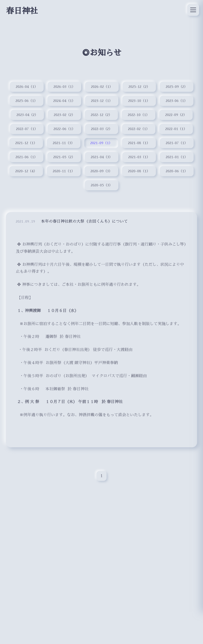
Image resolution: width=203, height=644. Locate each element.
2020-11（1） (64, 171)
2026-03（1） (64, 87)
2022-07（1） (27, 129)
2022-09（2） (176, 115)
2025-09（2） (177, 87)
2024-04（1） (64, 101)
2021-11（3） (64, 143)
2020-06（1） (177, 171)
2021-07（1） (177, 143)
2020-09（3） (101, 171)
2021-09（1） (101, 143)
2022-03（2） (102, 129)
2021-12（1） (26, 143)
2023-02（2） (65, 115)
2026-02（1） (102, 87)
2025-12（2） (139, 87)
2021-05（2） (64, 157)
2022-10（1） (139, 115)
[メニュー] (193, 10)
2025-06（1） (26, 101)
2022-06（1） (64, 129)
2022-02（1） (139, 129)
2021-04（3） (101, 157)
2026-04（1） (27, 87)
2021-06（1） (26, 157)
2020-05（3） (101, 186)
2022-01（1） (176, 129)
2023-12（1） (102, 101)
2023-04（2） (27, 115)
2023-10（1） (139, 101)
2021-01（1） (177, 157)
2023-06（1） (177, 101)
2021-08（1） (139, 143)
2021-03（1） (139, 157)
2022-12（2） (102, 115)
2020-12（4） (26, 171)
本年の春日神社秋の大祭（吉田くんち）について (84, 223)
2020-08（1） (139, 171)
